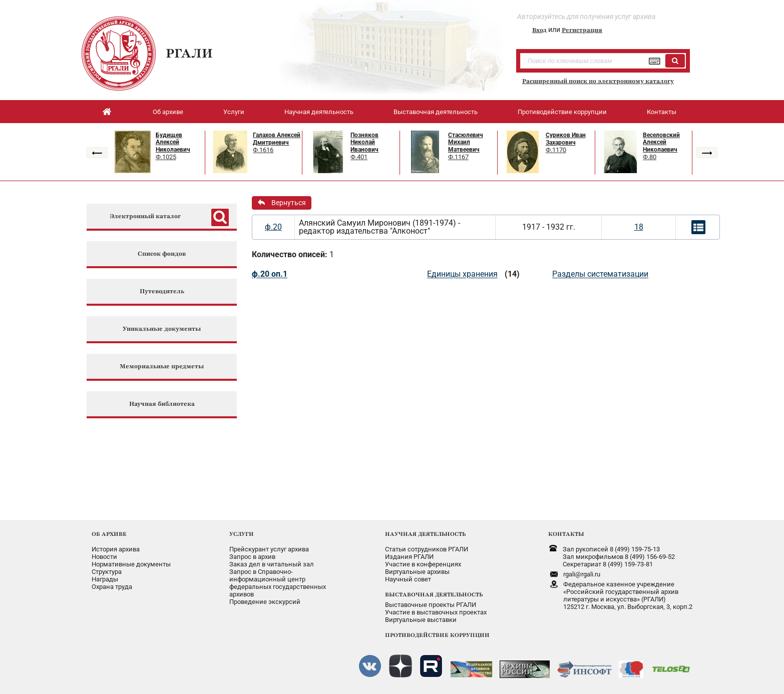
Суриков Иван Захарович (566, 139)
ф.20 (273, 227)
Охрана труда (112, 587)
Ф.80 (650, 157)
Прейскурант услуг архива (269, 549)
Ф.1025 (166, 157)
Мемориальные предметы (162, 367)
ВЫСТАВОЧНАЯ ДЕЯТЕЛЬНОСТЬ (434, 594)
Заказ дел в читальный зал (272, 564)
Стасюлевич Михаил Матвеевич (466, 142)
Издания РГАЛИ (409, 557)
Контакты (662, 112)
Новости (104, 557)
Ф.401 (359, 157)
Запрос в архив (252, 557)
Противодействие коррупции (562, 112)
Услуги (234, 112)
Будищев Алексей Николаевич (173, 142)
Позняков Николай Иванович (364, 142)
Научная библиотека (162, 404)
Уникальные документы (162, 329)
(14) (512, 274)
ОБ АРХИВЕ (109, 534)
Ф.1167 (458, 157)
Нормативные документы (131, 564)
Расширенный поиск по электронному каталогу (598, 81)
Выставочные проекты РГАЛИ (431, 605)
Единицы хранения (462, 274)
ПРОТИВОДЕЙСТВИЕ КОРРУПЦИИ (437, 635)
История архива (116, 549)
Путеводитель (162, 291)
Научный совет (408, 579)
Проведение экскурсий (265, 602)
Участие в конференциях (423, 564)
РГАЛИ (189, 53)
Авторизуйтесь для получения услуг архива (586, 17)
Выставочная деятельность (436, 112)
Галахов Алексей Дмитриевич (277, 139)
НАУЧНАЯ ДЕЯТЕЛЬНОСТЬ (425, 534)
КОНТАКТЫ (566, 534)
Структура (107, 572)
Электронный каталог (145, 216)
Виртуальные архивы (417, 572)
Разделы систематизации (600, 274)
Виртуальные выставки (421, 620)
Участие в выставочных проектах (436, 612)
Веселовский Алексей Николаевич (661, 142)
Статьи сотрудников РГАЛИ (427, 549)
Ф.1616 (263, 150)
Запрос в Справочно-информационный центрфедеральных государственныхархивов (278, 583)
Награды (105, 579)
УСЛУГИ (242, 534)
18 (639, 227)
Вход (539, 30)
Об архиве (168, 112)
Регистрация (582, 30)
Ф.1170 (556, 150)
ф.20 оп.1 (270, 274)
